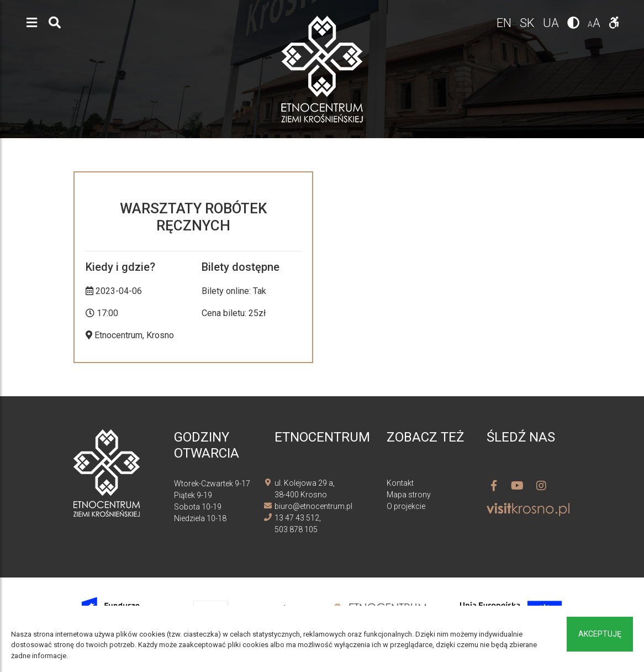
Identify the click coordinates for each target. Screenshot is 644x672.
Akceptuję (600, 634)
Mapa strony (409, 495)
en (505, 23)
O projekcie (406, 506)
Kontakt (400, 483)
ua (552, 23)
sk (529, 23)
